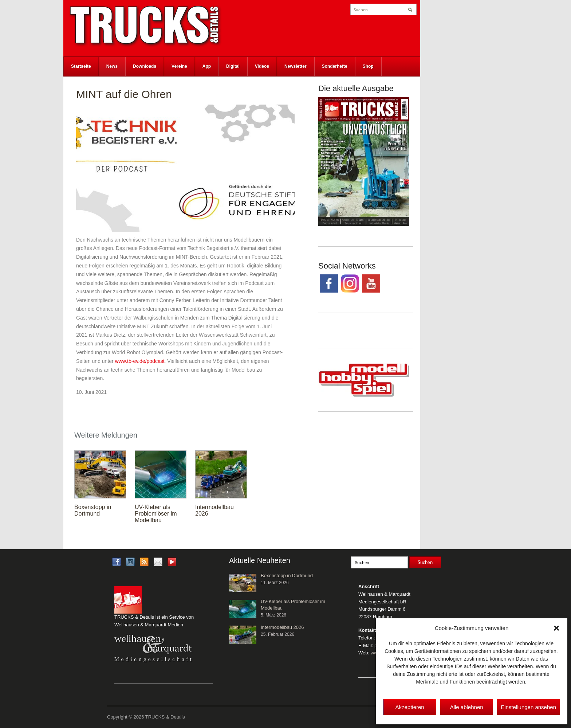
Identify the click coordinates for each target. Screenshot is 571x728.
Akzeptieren (409, 707)
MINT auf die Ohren (124, 94)
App (207, 66)
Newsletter (296, 66)
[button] (556, 628)
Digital (233, 66)
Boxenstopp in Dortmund (93, 510)
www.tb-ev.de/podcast (140, 361)
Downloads (145, 66)
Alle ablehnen (467, 707)
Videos (262, 66)
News (112, 66)
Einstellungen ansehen (528, 707)
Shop (368, 66)
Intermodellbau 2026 (282, 627)
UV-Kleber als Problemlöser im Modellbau (156, 514)
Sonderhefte (335, 66)
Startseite (81, 66)
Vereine (179, 66)
